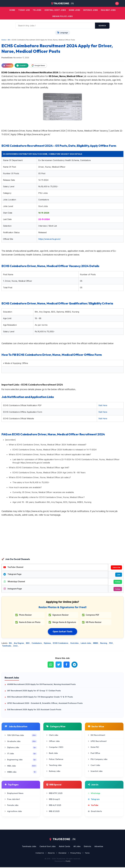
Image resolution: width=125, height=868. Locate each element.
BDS (28, 644)
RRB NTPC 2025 (54, 794)
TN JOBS (37, 10)
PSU (111, 644)
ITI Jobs (21, 754)
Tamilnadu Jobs (29, 847)
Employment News (14, 794)
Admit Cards (65, 847)
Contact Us (40, 854)
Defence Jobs (91, 10)
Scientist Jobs (95, 772)
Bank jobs (75, 10)
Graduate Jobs (21, 742)
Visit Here (103, 405)
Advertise (99, 847)
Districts (87, 847)
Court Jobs (94, 766)
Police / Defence (55, 760)
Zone (16, 646)
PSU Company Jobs (98, 760)
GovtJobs (75, 644)
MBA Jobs (21, 767)
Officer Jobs (53, 742)
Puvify (68, 862)
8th (11, 644)
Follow (117, 582)
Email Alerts (95, 812)
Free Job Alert (12, 800)
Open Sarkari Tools (63, 632)
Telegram (94, 800)
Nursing (104, 644)
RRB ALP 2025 (54, 806)
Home (12, 10)
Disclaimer (63, 854)
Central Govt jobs (55, 10)
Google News (38, 66)
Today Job (24, 10)
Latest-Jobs (86, 644)
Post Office (94, 754)
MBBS (96, 644)
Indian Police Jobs (62, 16)
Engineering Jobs (21, 760)
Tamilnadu (7, 646)
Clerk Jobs (52, 736)
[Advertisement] (62, 538)
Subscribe (116, 567)
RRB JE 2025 (53, 812)
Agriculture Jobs (13, 812)
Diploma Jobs (21, 748)
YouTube (93, 806)
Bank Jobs (52, 754)
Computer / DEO (55, 748)
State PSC (94, 748)
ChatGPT (22, 66)
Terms (87, 854)
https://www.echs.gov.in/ (49, 239)
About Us (51, 854)
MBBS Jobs (21, 773)
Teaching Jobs (54, 766)
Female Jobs (11, 806)
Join (118, 575)
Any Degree (19, 644)
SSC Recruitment (97, 736)
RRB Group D (53, 800)
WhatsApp (94, 794)
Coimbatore (37, 644)
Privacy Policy (76, 854)
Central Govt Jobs (48, 847)
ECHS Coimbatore (61, 644)
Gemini (7, 66)
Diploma (48, 644)
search (102, 26)
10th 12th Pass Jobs (21, 736)
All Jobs (77, 847)
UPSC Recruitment (97, 742)
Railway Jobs (108, 10)
